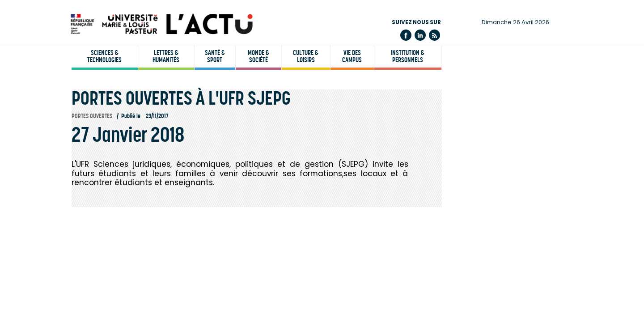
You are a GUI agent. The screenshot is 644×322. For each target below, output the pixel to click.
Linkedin (420, 35)
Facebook (406, 35)
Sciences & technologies (104, 56)
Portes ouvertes (92, 116)
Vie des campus (352, 56)
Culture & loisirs (306, 56)
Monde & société (258, 56)
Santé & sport (215, 56)
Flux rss (434, 35)
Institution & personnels (408, 56)
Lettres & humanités (166, 56)
